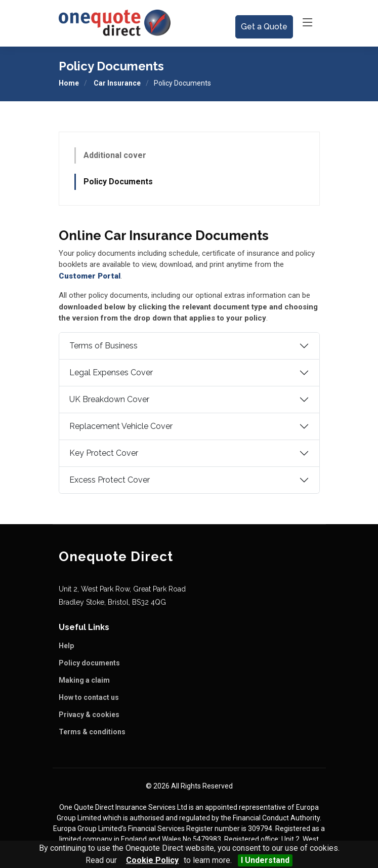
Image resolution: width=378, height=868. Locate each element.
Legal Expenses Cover (111, 373)
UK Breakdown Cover (109, 400)
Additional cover (115, 155)
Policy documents (89, 663)
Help (66, 646)
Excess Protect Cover (110, 480)
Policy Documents (118, 182)
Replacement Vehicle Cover (121, 427)
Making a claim (84, 680)
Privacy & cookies (89, 715)
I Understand (265, 860)
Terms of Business (103, 346)
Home (69, 83)
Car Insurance (117, 83)
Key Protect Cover (104, 453)
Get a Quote (264, 27)
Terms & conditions (92, 732)
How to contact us (89, 697)
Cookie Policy (152, 860)
